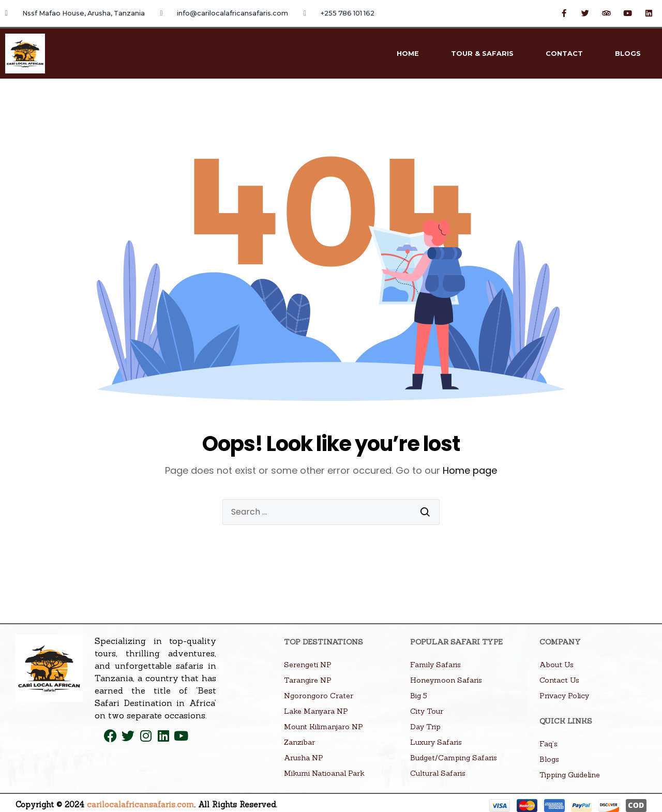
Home (408, 54)
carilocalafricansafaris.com (140, 805)
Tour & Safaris (482, 54)
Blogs (628, 54)
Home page (470, 470)
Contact (564, 54)
